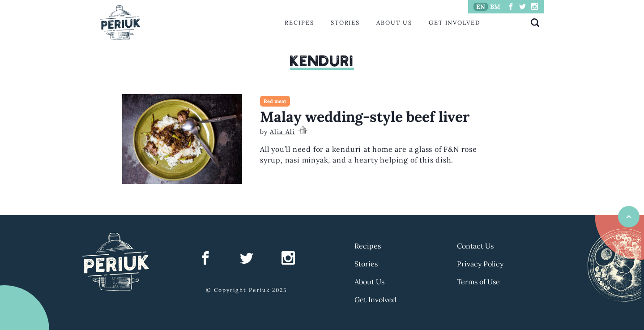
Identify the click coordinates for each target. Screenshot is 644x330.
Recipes (299, 23)
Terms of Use (478, 282)
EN (481, 7)
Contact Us (475, 246)
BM (495, 7)
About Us (394, 23)
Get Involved (455, 23)
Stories (345, 23)
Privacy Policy (480, 264)
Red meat (275, 101)
